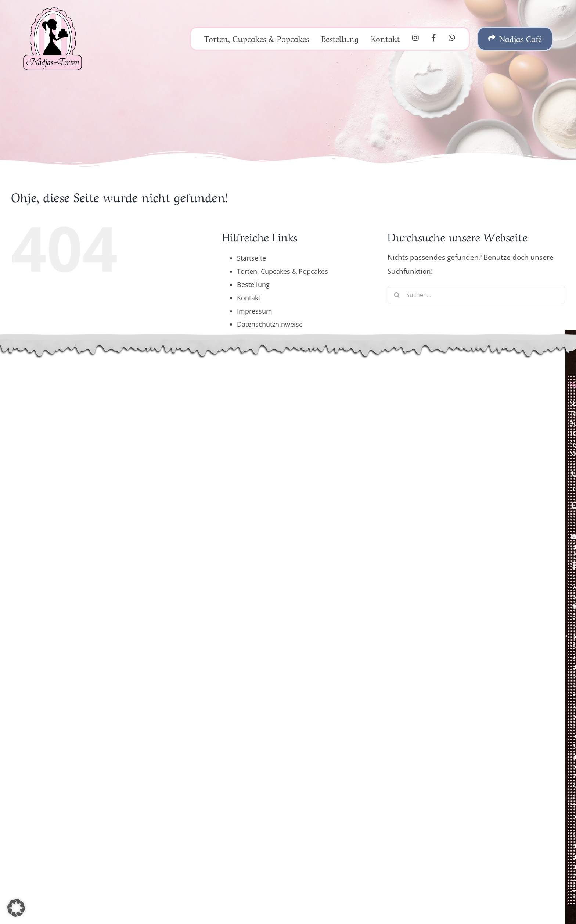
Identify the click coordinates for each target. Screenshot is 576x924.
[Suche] (397, 295)
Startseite (251, 258)
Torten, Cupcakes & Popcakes (282, 271)
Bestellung (253, 284)
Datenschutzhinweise (270, 324)
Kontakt (249, 298)
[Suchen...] (476, 295)
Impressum (255, 311)
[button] (16, 908)
